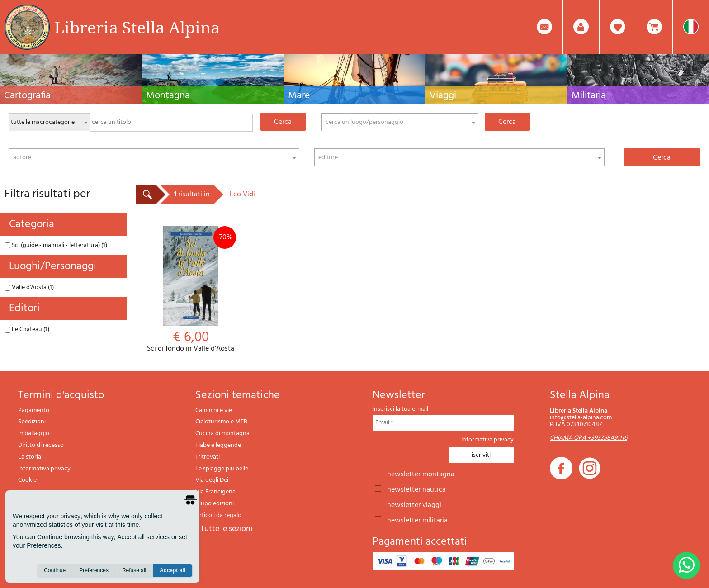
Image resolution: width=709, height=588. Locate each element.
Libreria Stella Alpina (137, 27)
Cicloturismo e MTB (221, 422)
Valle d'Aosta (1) (29, 287)
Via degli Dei (212, 480)
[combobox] (400, 122)
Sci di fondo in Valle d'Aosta (191, 290)
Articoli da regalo (218, 515)
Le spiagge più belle (222, 469)
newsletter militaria (417, 520)
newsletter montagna (421, 474)
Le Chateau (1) (27, 330)
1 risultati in (192, 194)
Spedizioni (32, 422)
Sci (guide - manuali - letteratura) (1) (56, 245)
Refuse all (134, 570)
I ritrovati (208, 457)
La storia (30, 457)
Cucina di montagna (222, 434)
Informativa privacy (44, 469)
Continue (55, 570)
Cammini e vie (214, 410)
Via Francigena (215, 492)
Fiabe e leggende (218, 445)
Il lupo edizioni (215, 504)
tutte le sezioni (226, 529)
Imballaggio (34, 434)
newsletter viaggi (414, 504)
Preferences (94, 570)
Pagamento (34, 410)
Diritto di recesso (41, 445)
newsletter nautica (416, 489)
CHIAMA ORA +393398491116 (588, 438)
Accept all (173, 570)
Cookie (27, 480)
